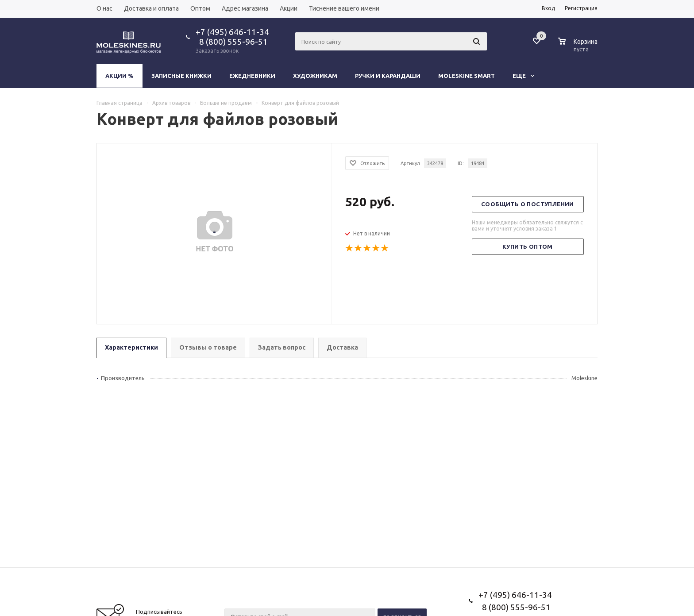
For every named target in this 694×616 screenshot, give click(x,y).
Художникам (315, 76)
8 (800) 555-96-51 (232, 42)
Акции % (120, 76)
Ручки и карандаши (388, 76)
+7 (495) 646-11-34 (232, 32)
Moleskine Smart (467, 76)
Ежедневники (252, 76)
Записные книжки (181, 76)
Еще (523, 76)
